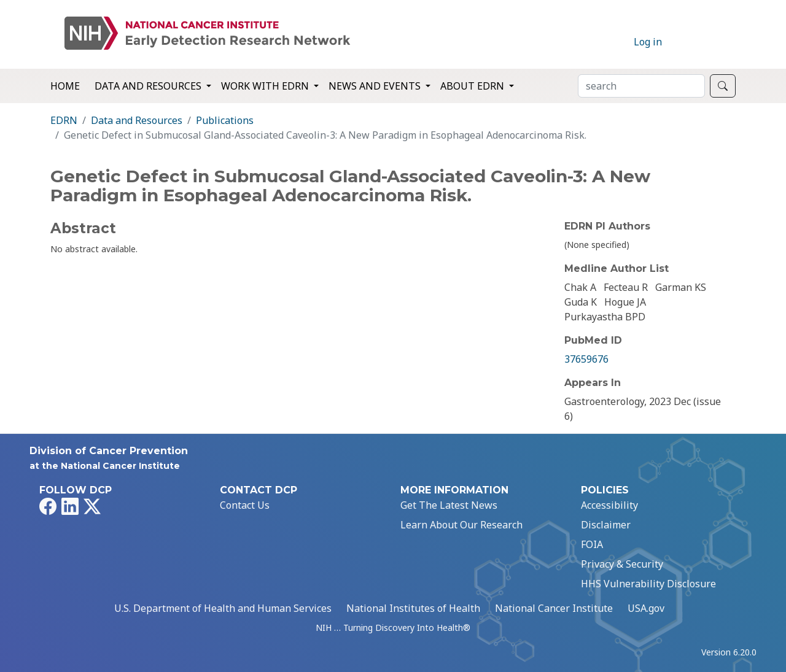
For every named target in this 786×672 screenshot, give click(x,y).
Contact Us (245, 505)
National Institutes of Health (413, 608)
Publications (225, 120)
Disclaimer (606, 525)
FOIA (592, 544)
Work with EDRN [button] (266, 86)
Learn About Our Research (461, 525)
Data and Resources (137, 120)
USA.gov (646, 608)
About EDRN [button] (473, 86)
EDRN (64, 120)
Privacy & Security (622, 564)
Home (65, 86)
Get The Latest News (449, 505)
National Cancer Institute (554, 608)
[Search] (641, 86)
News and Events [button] (376, 86)
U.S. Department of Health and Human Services (223, 608)
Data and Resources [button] (149, 86)
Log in (648, 42)
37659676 (586, 359)
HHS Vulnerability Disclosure (648, 584)
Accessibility (609, 505)
